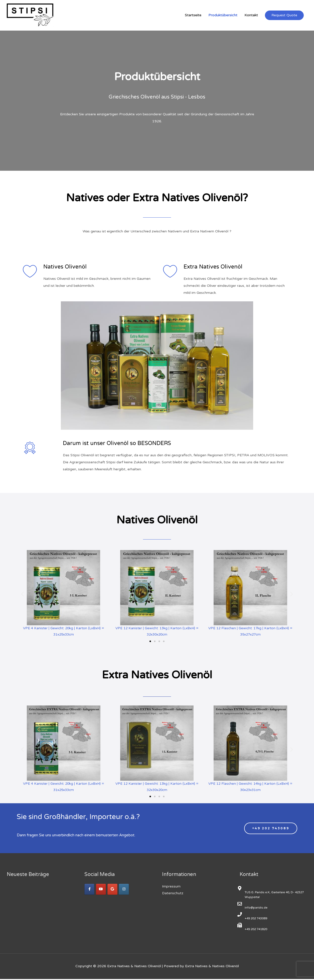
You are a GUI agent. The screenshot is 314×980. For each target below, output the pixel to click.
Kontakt (251, 15)
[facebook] (90, 890)
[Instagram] (125, 890)
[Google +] (113, 890)
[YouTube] (101, 890)
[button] (150, 642)
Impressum (171, 887)
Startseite (193, 15)
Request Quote (284, 15)
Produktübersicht (223, 15)
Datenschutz (173, 894)
